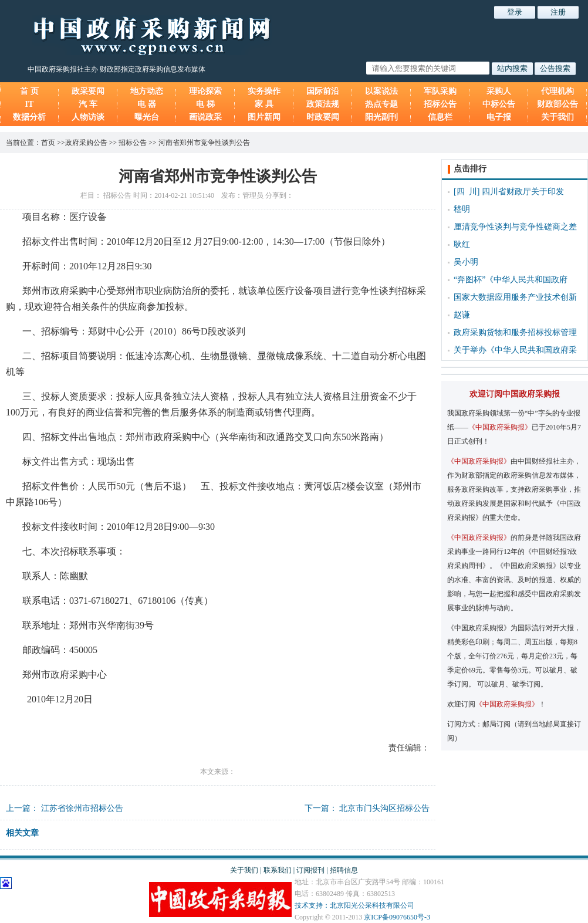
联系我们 (278, 870)
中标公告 (499, 104)
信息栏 (440, 117)
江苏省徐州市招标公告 (82, 808)
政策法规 (323, 104)
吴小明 (466, 262)
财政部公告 (557, 104)
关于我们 (557, 117)
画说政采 (205, 117)
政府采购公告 (86, 143)
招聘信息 (344, 870)
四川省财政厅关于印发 (523, 192)
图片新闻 (264, 117)
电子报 (499, 117)
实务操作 (264, 91)
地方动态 (147, 91)
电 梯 (205, 104)
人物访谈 (88, 117)
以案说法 (381, 91)
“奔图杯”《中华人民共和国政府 (511, 280)
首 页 (29, 91)
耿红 (462, 244)
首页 (48, 143)
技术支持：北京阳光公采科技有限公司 (354, 905)
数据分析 (29, 117)
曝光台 (147, 117)
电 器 (147, 104)
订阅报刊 (310, 870)
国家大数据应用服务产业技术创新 (515, 297)
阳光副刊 (381, 117)
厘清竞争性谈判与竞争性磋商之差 (515, 227)
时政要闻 (323, 117)
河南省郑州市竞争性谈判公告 (204, 143)
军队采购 (440, 91)
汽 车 (88, 104)
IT (30, 104)
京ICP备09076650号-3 (397, 917)
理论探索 (205, 91)
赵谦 (462, 315)
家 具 (264, 104)
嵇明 (462, 209)
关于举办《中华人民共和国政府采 (515, 350)
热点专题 (381, 104)
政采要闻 (88, 91)
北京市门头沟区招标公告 (384, 808)
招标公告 (440, 104)
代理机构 (557, 91)
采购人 (499, 91)
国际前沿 (323, 91)
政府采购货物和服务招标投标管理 (515, 332)
